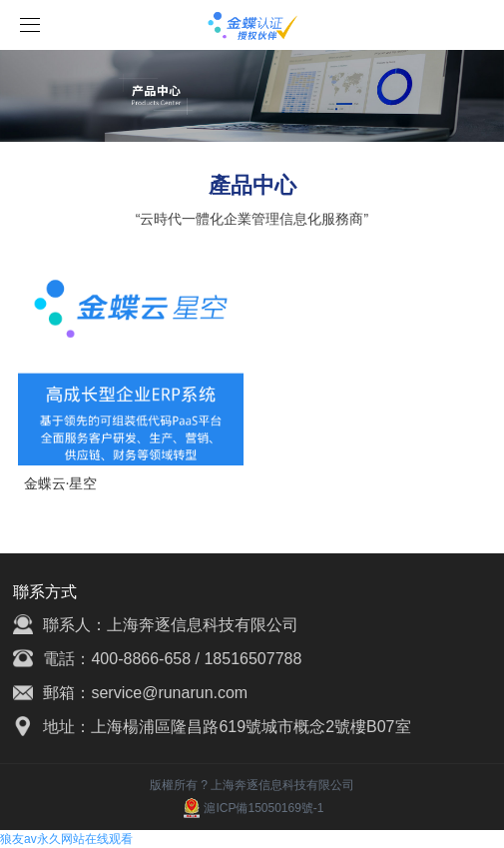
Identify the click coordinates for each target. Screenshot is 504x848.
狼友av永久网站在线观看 (66, 839)
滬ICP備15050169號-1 (252, 808)
